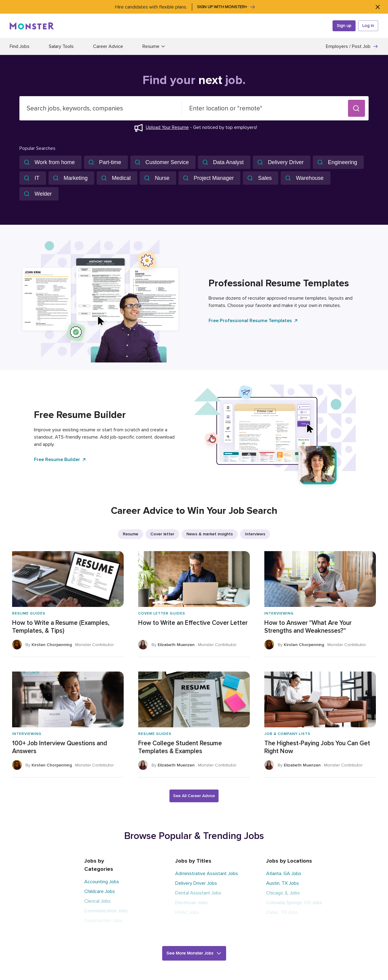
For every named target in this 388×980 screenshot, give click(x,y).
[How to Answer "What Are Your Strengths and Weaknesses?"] (320, 604)
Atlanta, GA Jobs (284, 874)
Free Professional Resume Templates (253, 321)
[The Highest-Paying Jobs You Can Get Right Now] (320, 724)
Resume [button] (154, 46)
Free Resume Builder (60, 460)
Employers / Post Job (352, 46)
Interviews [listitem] (255, 534)
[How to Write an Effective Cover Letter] (194, 604)
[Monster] (32, 26)
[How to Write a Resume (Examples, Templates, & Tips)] (68, 604)
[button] (356, 108)
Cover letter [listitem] (162, 534)
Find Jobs (20, 46)
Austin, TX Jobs (283, 883)
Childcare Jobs (100, 891)
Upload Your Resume (167, 127)
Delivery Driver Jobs (196, 883)
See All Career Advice (194, 796)
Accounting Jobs (102, 882)
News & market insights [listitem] (210, 534)
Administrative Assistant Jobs (207, 874)
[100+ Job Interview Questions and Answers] (68, 724)
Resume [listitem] (130, 534)
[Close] (378, 7)
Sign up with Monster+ (226, 7)
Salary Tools (61, 46)
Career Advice (108, 46)
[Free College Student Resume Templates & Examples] (194, 724)
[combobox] (101, 108)
